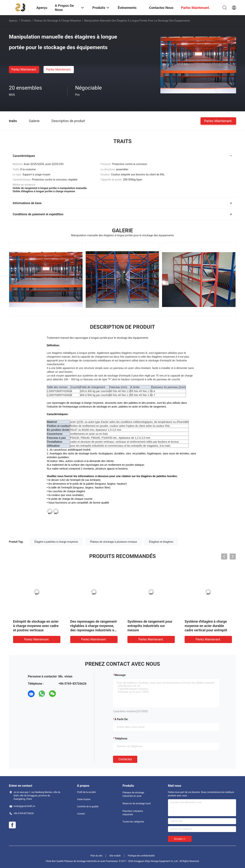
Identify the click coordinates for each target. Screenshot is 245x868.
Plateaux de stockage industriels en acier (133, 794)
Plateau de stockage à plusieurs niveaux (114, 542)
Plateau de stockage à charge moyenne (57, 21)
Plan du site (96, 856)
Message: (120, 675)
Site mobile (115, 856)
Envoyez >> (180, 839)
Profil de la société (86, 792)
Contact (81, 814)
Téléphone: (121, 739)
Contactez (125, 759)
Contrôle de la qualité (88, 807)
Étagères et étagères (161, 542)
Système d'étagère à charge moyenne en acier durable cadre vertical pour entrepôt (206, 626)
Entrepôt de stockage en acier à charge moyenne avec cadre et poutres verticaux (36, 626)
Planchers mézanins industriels (133, 813)
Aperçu (13, 21)
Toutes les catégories (133, 822)
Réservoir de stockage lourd (137, 804)
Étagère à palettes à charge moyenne (56, 542)
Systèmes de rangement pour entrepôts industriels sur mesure (150, 626)
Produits (26, 21)
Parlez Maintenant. (24, 69)
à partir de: (121, 719)
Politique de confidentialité (141, 856)
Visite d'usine (84, 799)
